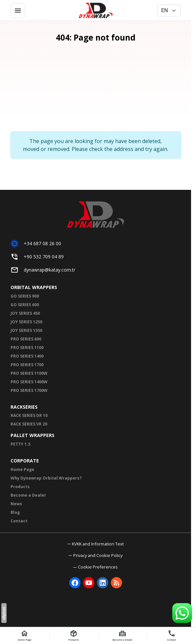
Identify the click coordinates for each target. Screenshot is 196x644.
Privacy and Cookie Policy (98, 555)
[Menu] (18, 11)
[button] (96, 567)
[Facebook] (75, 583)
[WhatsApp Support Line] (182, 613)
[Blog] (116, 583)
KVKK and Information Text (98, 544)
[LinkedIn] (103, 583)
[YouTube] (89, 583)
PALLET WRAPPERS (33, 435)
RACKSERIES (24, 407)
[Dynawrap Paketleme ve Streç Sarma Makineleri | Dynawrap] (96, 11)
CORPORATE (25, 461)
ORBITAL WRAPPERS (34, 287)
